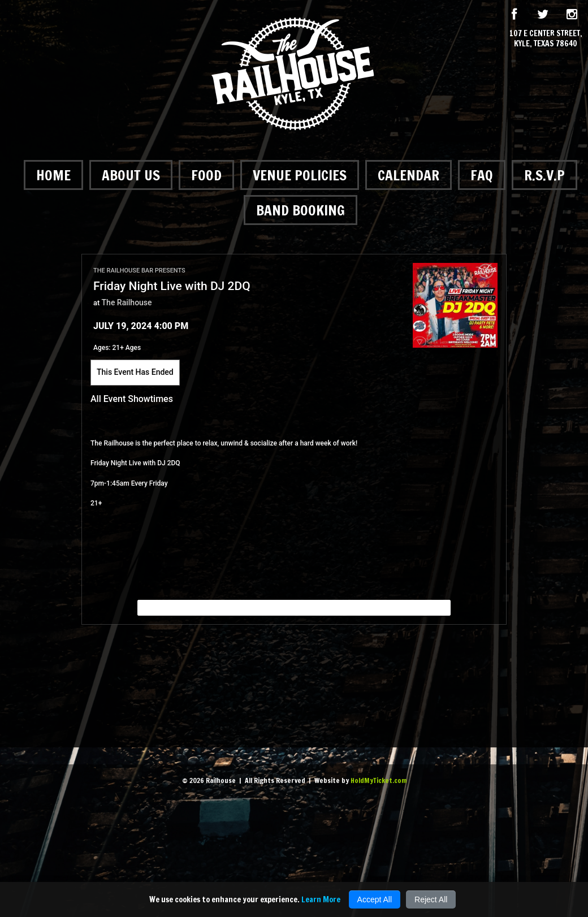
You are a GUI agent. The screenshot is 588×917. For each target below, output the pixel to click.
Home (53, 175)
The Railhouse (127, 302)
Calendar (408, 175)
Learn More (321, 899)
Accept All (375, 899)
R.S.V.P (544, 175)
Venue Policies (300, 175)
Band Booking (301, 210)
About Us (131, 175)
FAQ (482, 175)
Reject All (431, 899)
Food (206, 175)
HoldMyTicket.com (379, 780)
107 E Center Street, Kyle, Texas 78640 (546, 38)
